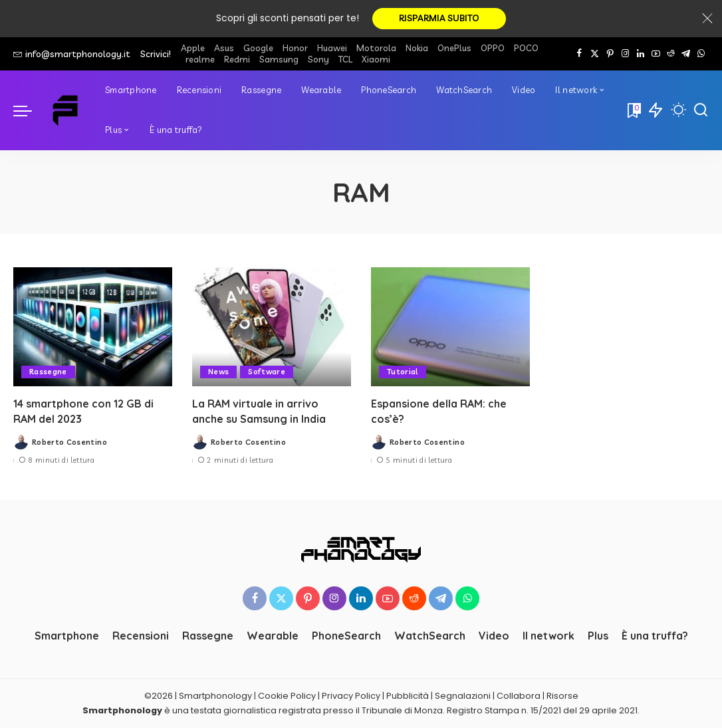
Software (268, 372)
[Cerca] (701, 110)
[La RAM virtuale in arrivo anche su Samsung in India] (272, 327)
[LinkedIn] (641, 54)
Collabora (519, 696)
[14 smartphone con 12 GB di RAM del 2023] (93, 327)
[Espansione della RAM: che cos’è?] (450, 327)
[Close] (707, 19)
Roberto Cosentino (69, 442)
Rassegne (48, 372)
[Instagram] (625, 54)
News (219, 372)
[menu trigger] (29, 110)
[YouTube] (656, 54)
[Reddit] (671, 54)
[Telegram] (686, 54)
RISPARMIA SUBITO (439, 19)
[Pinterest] (610, 54)
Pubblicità (408, 696)
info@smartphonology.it (72, 54)
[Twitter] (595, 54)
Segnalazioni (463, 696)
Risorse (562, 696)
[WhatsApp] (701, 54)
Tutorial (403, 372)
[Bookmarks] (633, 110)
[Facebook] (579, 54)
